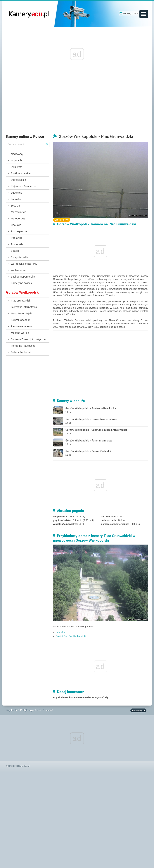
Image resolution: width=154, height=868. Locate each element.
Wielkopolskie (19, 270)
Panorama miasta (21, 326)
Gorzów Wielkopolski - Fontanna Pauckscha (91, 408)
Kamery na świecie (22, 283)
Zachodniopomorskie (23, 277)
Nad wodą (17, 154)
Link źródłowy (62, 220)
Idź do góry (137, 710)
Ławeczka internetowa (24, 307)
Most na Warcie (20, 333)
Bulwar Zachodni (21, 352)
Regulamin (11, 710)
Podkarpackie (19, 231)
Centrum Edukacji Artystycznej (29, 339)
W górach (16, 160)
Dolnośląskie (18, 180)
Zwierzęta (17, 167)
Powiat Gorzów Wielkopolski (71, 636)
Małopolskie (18, 218)
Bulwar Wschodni (21, 320)
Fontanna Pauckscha (23, 346)
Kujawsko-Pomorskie (23, 186)
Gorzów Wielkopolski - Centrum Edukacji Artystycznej (96, 430)
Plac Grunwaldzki (21, 300)
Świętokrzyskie (20, 257)
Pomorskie (17, 244)
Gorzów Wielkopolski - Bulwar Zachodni (88, 451)
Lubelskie (16, 193)
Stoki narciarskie (21, 173)
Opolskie (16, 225)
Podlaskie (17, 238)
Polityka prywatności (31, 710)
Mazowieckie (18, 212)
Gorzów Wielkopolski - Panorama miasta (89, 440)
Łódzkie (15, 206)
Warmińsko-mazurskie (24, 264)
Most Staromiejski (21, 313)
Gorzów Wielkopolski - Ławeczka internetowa (91, 419)
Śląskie (15, 251)
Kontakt (49, 710)
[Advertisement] (77, 105)
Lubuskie (16, 199)
